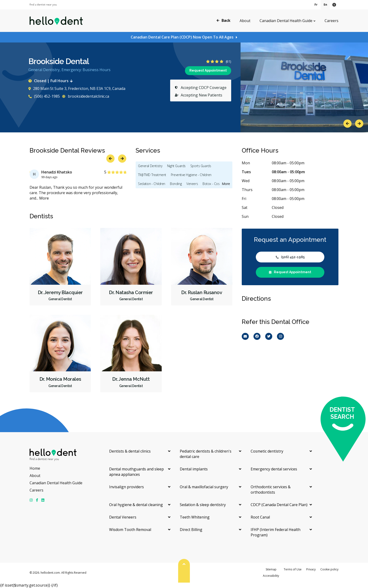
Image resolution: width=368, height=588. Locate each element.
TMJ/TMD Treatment (152, 175)
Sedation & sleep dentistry (203, 505)
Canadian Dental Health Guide (286, 21)
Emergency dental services (274, 469)
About (245, 21)
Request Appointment (208, 70)
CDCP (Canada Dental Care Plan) (279, 505)
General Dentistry (150, 166)
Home (35, 468)
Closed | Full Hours (52, 81)
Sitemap (271, 569)
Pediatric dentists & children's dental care (206, 454)
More (44, 198)
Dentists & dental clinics (130, 451)
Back (224, 20)
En (325, 5)
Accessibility (271, 576)
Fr (316, 5)
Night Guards (176, 166)
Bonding (176, 184)
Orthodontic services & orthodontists (271, 490)
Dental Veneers (123, 517)
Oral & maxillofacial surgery (204, 487)
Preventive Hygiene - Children (191, 175)
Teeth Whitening (195, 517)
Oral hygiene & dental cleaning (136, 505)
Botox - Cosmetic (215, 184)
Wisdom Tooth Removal (130, 530)
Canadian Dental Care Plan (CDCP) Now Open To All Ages (182, 37)
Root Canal (260, 517)
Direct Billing (191, 530)
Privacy (311, 569)
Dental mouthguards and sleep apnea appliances (136, 472)
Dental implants (194, 469)
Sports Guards (201, 166)
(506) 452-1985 (44, 96)
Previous (347, 124)
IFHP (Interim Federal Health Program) (276, 532)
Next (359, 124)
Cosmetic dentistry (267, 451)
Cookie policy (329, 569)
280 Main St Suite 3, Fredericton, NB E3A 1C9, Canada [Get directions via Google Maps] (77, 88)
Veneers (192, 184)
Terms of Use (293, 569)
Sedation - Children (152, 184)
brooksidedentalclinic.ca (86, 96)
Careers (332, 21)
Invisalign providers (126, 487)
